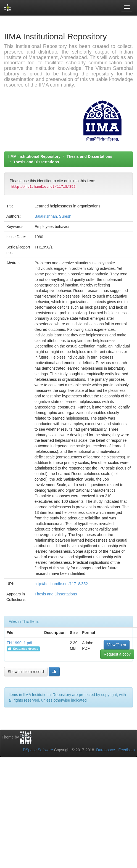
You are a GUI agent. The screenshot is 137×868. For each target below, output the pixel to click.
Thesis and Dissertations (89, 156)
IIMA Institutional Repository (34, 156)
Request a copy (117, 654)
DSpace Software (38, 750)
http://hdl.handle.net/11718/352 (61, 584)
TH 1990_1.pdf (19, 643)
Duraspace (106, 750)
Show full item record (26, 672)
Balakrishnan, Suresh (53, 216)
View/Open (117, 645)
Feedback (127, 750)
